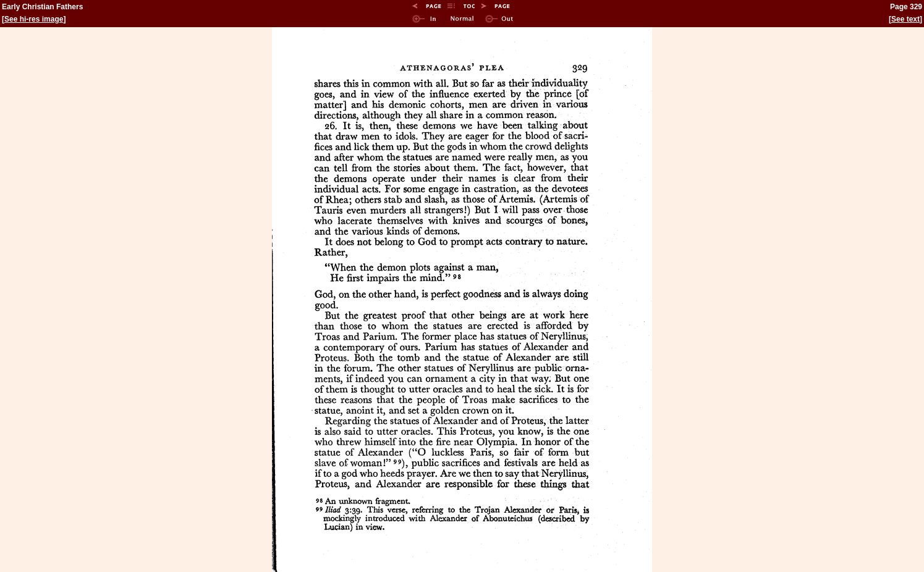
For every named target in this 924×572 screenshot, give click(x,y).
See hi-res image (34, 19)
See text (905, 19)
